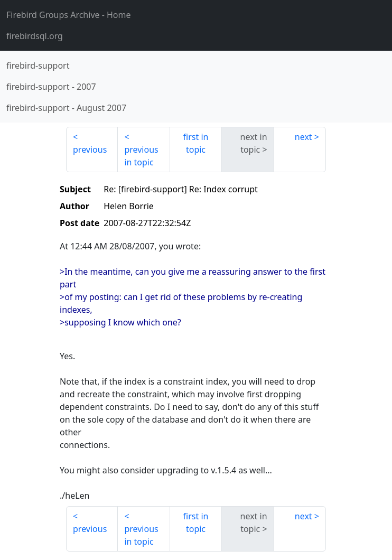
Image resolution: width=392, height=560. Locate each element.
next (304, 137)
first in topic (196, 143)
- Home (69, 15)
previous (90, 150)
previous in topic (141, 156)
